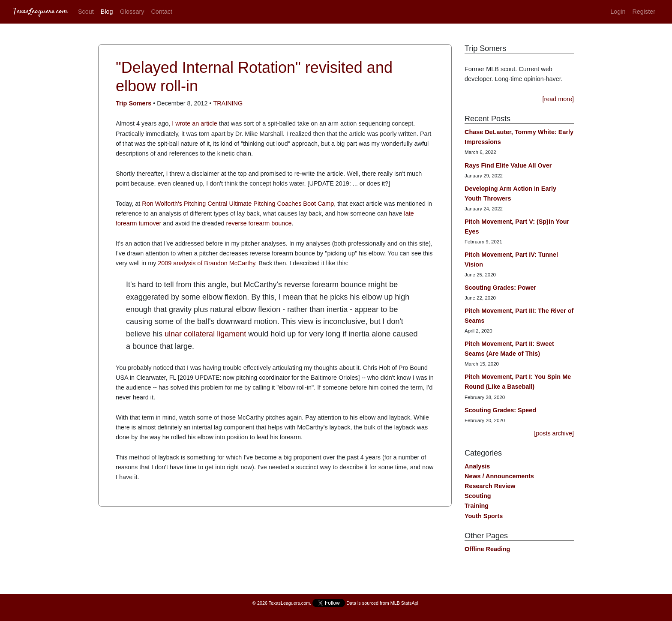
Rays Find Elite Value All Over (508, 165)
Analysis (477, 466)
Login (618, 12)
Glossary (132, 12)
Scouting (478, 496)
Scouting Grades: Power (500, 288)
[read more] (558, 99)
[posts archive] (554, 433)
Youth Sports (484, 516)
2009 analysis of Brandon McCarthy (206, 263)
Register (644, 12)
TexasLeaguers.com (40, 12)
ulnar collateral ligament (205, 334)
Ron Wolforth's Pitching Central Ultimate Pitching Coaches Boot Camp (238, 204)
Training (228, 103)
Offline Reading (487, 549)
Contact (162, 12)
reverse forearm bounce (259, 223)
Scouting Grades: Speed (500, 410)
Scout (86, 12)
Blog (107, 12)
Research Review (490, 486)
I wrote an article (194, 123)
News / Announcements (499, 476)
